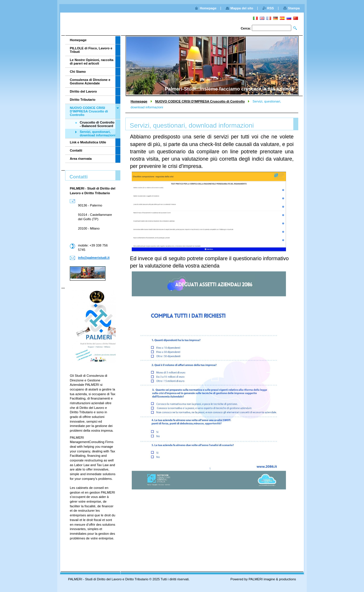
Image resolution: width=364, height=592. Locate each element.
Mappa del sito (242, 8)
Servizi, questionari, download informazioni (98, 133)
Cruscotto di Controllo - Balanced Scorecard (97, 124)
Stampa (294, 8)
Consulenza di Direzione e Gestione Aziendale (90, 81)
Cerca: (246, 28)
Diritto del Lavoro (83, 91)
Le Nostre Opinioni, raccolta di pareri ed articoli (92, 62)
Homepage (139, 101)
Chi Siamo (78, 72)
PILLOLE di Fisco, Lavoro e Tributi (91, 50)
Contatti (76, 150)
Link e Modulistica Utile (88, 142)
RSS (271, 8)
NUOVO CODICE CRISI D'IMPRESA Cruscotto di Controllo (200, 101)
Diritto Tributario (83, 100)
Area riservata (81, 159)
